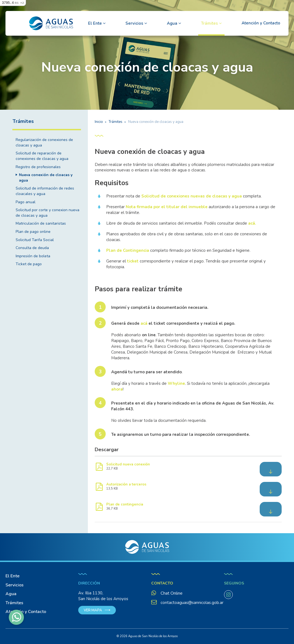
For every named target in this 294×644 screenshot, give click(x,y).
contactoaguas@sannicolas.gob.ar (187, 603)
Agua (173, 23)
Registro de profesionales (38, 167)
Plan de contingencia (125, 504)
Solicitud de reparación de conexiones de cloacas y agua (42, 156)
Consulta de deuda (32, 248)
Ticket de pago (29, 264)
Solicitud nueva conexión (128, 464)
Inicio (99, 122)
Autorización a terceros (126, 484)
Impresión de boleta (33, 256)
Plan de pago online (33, 232)
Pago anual (26, 202)
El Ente (96, 23)
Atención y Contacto (261, 23)
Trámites (210, 23)
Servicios (135, 23)
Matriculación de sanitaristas (41, 223)
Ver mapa (93, 610)
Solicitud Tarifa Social (35, 240)
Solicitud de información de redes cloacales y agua (45, 191)
